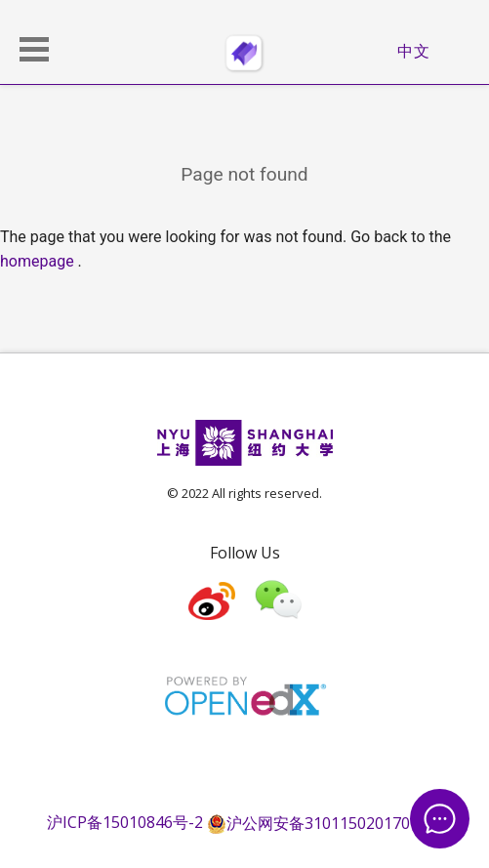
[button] (34, 49)
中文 (414, 51)
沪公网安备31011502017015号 (325, 823)
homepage (37, 261)
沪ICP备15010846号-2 (125, 823)
